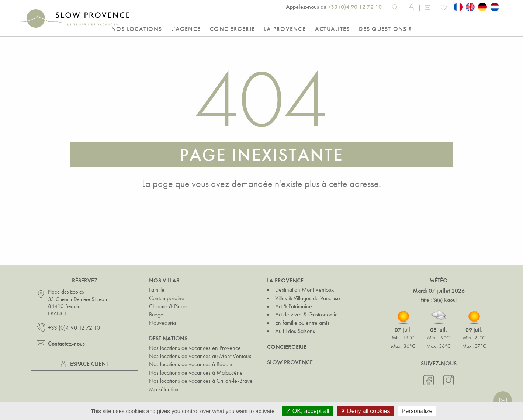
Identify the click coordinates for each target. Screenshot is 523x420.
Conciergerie (232, 29)
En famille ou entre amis (302, 323)
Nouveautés (163, 323)
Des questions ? (385, 29)
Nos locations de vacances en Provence (195, 348)
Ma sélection (164, 389)
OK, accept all (307, 411)
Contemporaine (167, 298)
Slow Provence (290, 362)
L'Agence (186, 29)
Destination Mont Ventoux (304, 290)
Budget (157, 314)
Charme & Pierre (168, 306)
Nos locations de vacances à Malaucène (196, 373)
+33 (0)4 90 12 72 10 (355, 7)
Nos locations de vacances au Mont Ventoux (200, 356)
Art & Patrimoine (294, 306)
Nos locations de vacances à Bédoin (191, 364)
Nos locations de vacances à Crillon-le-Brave (201, 381)
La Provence (285, 29)
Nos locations (137, 29)
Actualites (332, 29)
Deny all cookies (366, 411)
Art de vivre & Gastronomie (306, 314)
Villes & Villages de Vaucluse (308, 298)
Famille (157, 290)
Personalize (417, 411)
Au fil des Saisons (295, 331)
